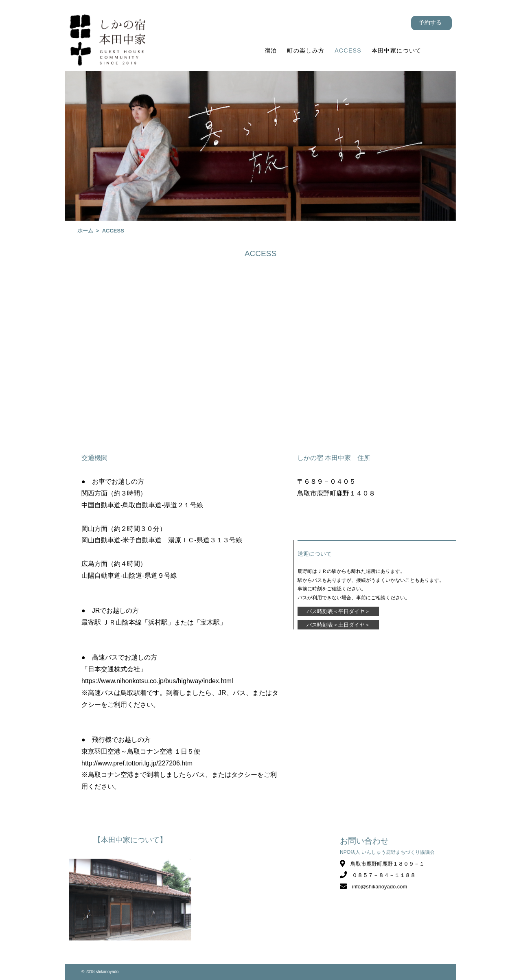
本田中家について (397, 50)
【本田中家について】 (130, 840)
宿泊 (271, 50)
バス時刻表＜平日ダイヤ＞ (338, 611)
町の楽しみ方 (306, 50)
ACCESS (348, 50)
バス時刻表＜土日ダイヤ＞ (338, 625)
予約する (430, 22)
